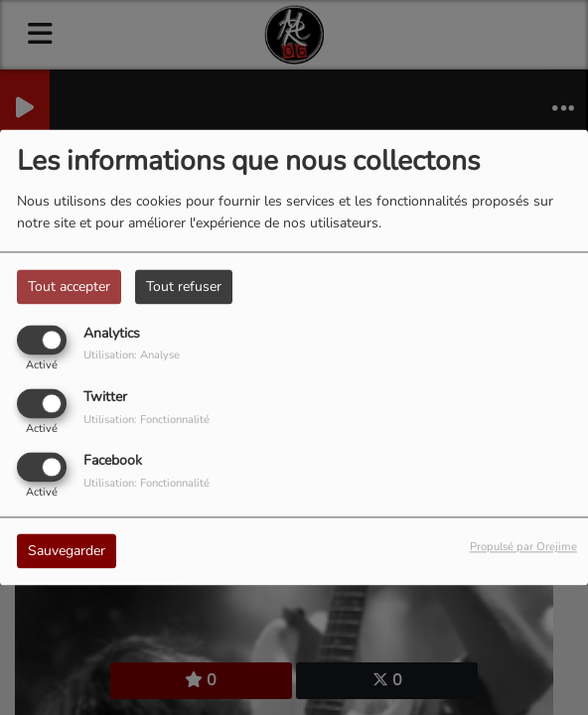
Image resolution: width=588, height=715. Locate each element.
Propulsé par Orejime (523, 548)
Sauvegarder (67, 552)
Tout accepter (69, 286)
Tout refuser (184, 286)
